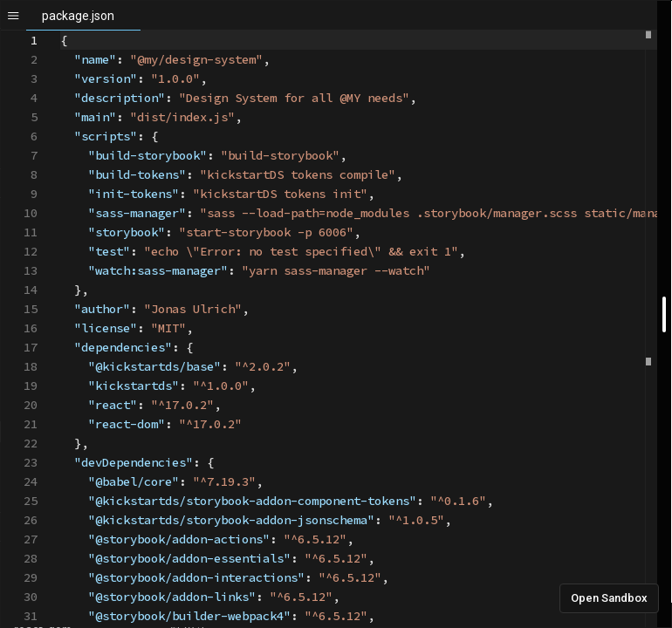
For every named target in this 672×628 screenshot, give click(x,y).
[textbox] (61, 31)
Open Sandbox (609, 598)
